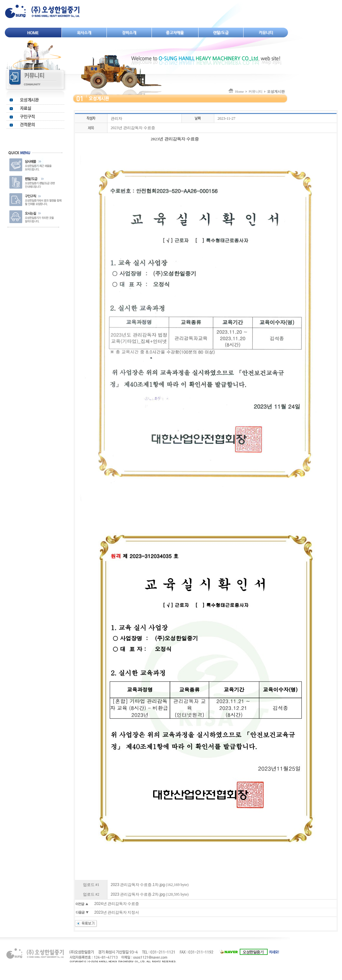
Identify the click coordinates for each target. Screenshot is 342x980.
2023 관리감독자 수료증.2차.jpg (138, 894)
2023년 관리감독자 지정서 (117, 912)
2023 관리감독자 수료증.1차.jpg (138, 885)
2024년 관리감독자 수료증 (117, 904)
